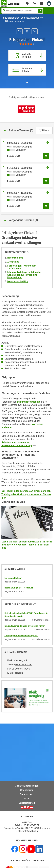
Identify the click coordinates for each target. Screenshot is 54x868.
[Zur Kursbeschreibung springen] (27, 70)
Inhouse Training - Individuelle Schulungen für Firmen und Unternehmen (24, 275)
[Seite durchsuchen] (22, 11)
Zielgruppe (13, 262)
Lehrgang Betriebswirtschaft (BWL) (21, 636)
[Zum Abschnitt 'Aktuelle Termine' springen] (27, 56)
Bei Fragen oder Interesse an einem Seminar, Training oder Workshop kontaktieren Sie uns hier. (26, 494)
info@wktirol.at (31, 831)
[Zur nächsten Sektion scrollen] (27, 86)
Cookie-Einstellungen (27, 786)
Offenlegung (27, 790)
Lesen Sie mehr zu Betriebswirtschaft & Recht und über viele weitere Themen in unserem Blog (27, 545)
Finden (40, 11)
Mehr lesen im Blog (18, 281)
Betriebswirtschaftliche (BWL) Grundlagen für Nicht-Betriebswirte (26, 615)
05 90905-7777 (31, 825)
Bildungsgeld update (28, 402)
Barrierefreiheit (27, 803)
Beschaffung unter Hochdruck (19, 588)
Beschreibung (15, 258)
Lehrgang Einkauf (13, 578)
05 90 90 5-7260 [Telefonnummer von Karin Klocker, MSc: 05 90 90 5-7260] (24, 665)
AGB (27, 799)
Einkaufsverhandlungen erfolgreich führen (25, 626)
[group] (27, 44)
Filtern (44, 130)
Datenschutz (27, 794)
